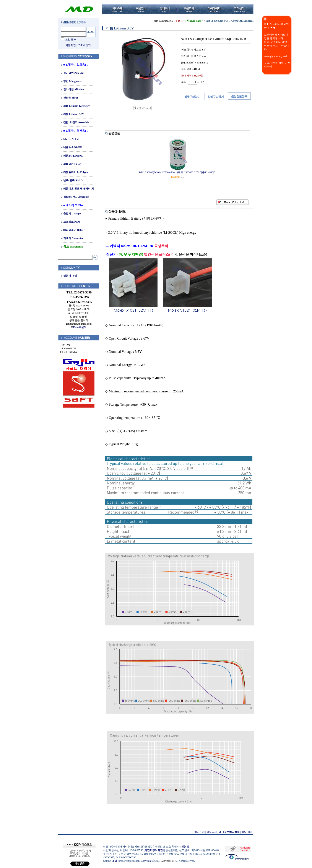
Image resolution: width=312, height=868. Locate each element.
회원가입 (71, 45)
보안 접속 (71, 39)
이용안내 (247, 832)
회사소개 (200, 832)
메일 (114, 861)
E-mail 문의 (79, 327)
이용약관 (212, 832)
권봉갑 (185, 847)
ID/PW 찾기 (84, 45)
